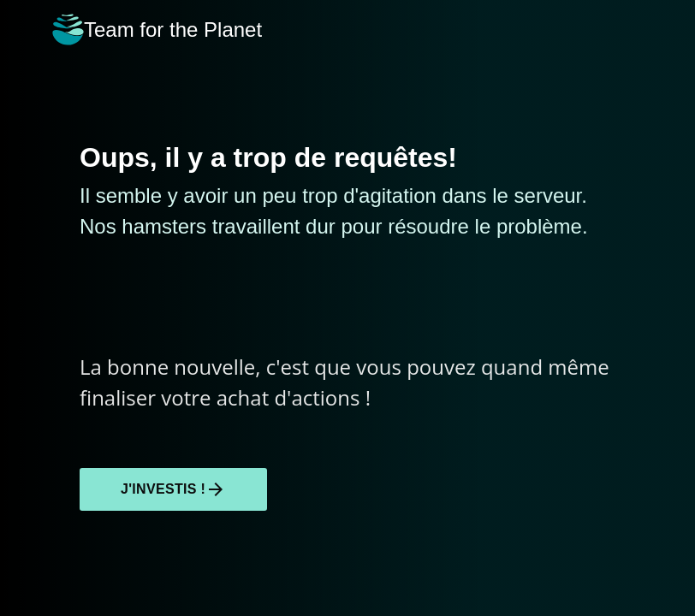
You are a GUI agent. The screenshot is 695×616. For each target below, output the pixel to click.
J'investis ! (173, 489)
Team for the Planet (157, 30)
